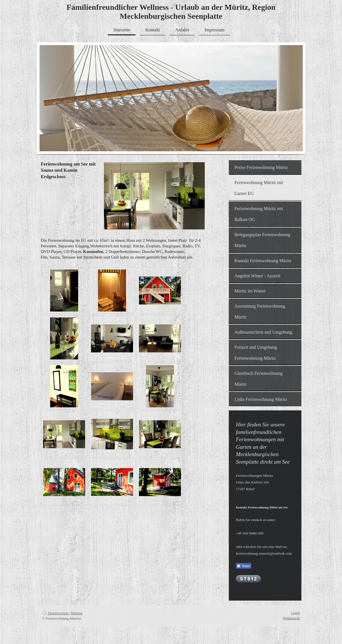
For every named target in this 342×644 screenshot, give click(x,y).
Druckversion (56, 613)
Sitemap (77, 613)
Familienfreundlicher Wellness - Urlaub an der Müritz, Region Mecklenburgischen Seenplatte (171, 12)
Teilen (244, 566)
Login (295, 613)
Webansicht (291, 618)
